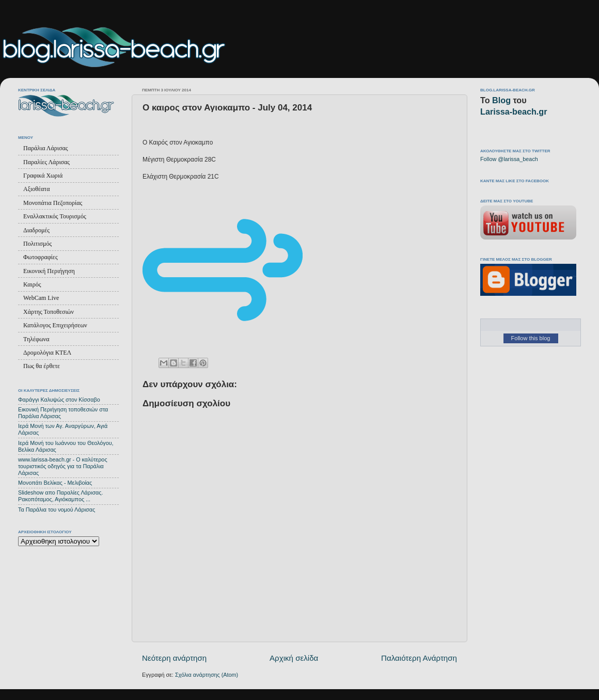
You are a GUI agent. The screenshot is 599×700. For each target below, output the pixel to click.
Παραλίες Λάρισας (46, 162)
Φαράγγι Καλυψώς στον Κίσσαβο (59, 400)
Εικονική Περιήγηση (49, 271)
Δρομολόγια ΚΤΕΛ (47, 353)
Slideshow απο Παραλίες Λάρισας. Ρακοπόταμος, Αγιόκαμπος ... (61, 496)
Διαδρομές (36, 230)
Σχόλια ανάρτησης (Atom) (207, 675)
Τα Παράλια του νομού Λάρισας (57, 510)
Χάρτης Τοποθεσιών (49, 312)
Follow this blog (531, 338)
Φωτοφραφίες (41, 257)
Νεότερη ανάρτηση (174, 658)
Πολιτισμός (37, 244)
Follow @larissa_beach (509, 159)
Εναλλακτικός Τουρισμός (55, 216)
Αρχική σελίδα (294, 658)
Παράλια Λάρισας (45, 148)
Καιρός (32, 284)
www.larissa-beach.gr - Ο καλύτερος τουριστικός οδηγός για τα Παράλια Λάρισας (63, 466)
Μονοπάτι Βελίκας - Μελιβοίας (55, 483)
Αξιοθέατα (36, 189)
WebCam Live (41, 298)
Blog (501, 100)
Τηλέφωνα (36, 339)
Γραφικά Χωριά (43, 176)
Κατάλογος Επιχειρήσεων (55, 325)
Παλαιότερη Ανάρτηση (419, 658)
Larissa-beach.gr (514, 112)
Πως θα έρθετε (42, 366)
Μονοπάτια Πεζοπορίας (53, 203)
